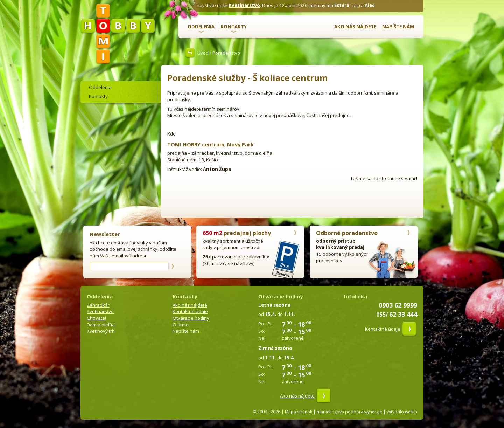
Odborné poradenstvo (347, 233)
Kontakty (234, 27)
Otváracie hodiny (191, 318)
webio (411, 412)
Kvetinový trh (101, 331)
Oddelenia (201, 27)
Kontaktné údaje (190, 311)
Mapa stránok (299, 412)
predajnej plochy (237, 233)
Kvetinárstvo (244, 5)
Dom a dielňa (101, 325)
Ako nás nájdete (355, 27)
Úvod (203, 53)
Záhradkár (98, 305)
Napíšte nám (398, 27)
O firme (181, 325)
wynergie (373, 412)
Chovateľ (96, 318)
